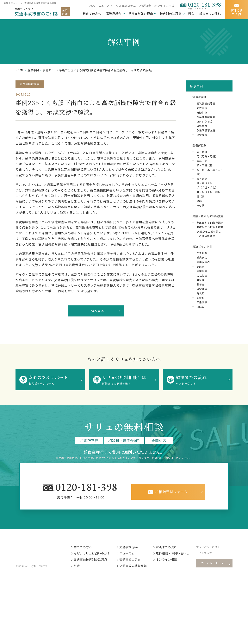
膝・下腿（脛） (206, 168)
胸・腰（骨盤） (206, 187)
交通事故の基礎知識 (136, 568)
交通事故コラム (126, 6)
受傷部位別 (201, 148)
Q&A (92, 6)
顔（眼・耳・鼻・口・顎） (210, 175)
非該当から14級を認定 (210, 227)
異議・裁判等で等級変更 (211, 220)
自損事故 (202, 128)
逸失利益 (202, 259)
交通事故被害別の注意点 (93, 561)
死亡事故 (202, 109)
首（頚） (202, 200)
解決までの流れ (210, 14)
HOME (20, 70)
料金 (191, 14)
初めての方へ (86, 548)
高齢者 (200, 273)
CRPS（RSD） (205, 123)
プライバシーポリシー (213, 549)
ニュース (104, 6)
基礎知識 (145, 6)
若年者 (200, 291)
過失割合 (202, 264)
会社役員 (202, 282)
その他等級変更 (206, 241)
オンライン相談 (164, 6)
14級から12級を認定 (209, 237)
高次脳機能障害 (30, 84)
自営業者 (202, 295)
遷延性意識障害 (206, 119)
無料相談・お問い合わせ (176, 555)
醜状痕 (200, 300)
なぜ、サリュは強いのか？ (95, 555)
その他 (200, 209)
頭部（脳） (203, 164)
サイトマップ (208, 555)
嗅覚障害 (202, 137)
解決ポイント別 (204, 252)
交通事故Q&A (132, 548)
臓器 (199, 205)
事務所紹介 (114, 14)
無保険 (200, 286)
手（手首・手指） (207, 191)
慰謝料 (200, 305)
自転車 (200, 314)
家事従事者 (203, 268)
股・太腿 (202, 182)
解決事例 (33, 70)
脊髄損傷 (202, 114)
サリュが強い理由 (141, 14)
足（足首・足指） (207, 159)
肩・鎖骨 (202, 155)
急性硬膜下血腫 (206, 132)
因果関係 (202, 309)
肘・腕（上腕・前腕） (210, 196)
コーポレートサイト (215, 565)
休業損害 (202, 277)
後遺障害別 (201, 98)
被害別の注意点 (171, 14)
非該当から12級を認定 (210, 232)
